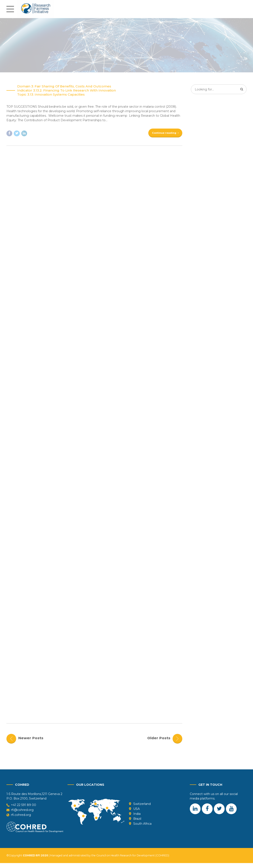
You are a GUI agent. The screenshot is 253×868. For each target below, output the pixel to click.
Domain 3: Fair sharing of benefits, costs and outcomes (64, 87)
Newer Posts (31, 743)
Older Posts (159, 743)
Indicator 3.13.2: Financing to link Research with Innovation (67, 91)
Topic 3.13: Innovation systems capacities (51, 95)
